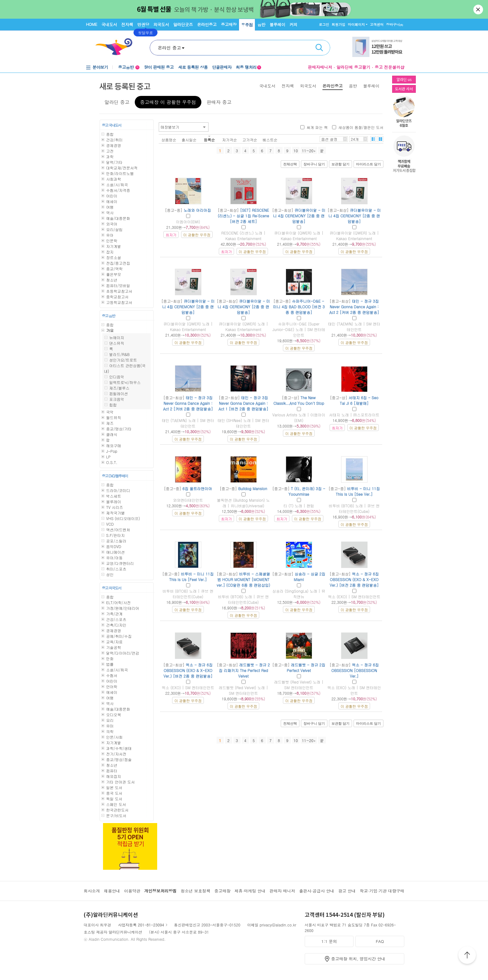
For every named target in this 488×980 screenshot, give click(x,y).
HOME (91, 24)
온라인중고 (207, 24)
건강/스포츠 (116, 619)
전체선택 (290, 164)
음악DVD (114, 546)
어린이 (112, 196)
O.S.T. (112, 462)
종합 (110, 134)
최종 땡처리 (249, 67)
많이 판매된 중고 (159, 67)
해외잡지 (114, 776)
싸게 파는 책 (317, 127)
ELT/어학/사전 (118, 602)
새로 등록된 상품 (193, 67)
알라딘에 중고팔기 (353, 67)
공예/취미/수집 (119, 636)
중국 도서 (114, 793)
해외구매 (114, 445)
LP (108, 457)
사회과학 (114, 179)
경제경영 (114, 145)
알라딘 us (404, 79)
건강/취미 (114, 140)
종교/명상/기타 (119, 429)
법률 (110, 664)
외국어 (112, 224)
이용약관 (132, 891)
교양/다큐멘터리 (120, 563)
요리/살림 (114, 229)
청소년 (112, 280)
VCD (110, 524)
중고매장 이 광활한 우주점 (168, 102)
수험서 (112, 675)
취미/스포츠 (116, 569)
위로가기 (467, 956)
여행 (110, 207)
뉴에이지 (117, 337)
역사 (110, 213)
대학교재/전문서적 (122, 168)
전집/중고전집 (118, 263)
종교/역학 (114, 269)
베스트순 (270, 140)
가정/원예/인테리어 (123, 608)
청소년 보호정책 (195, 891)
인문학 (112, 241)
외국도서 (161, 24)
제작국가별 (115, 513)
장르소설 (114, 257)
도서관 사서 (404, 89)
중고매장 (229, 24)
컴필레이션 (119, 393)
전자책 (127, 24)
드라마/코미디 (118, 490)
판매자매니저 (320, 67)
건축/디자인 (116, 625)
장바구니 (395, 24)
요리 (110, 720)
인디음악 (117, 377)
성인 (110, 574)
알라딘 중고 (117, 102)
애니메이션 (115, 552)
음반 (261, 24)
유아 (110, 235)
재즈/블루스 (119, 388)
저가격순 (230, 140)
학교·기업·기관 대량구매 (382, 891)
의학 (110, 731)
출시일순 (189, 140)
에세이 (112, 201)
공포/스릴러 (116, 541)
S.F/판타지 (115, 535)
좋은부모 (114, 274)
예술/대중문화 (118, 218)
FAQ (380, 941)
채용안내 (112, 891)
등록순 (209, 140)
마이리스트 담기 (368, 164)
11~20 (309, 151)
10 (296, 151)
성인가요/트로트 (123, 360)
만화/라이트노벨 (120, 173)
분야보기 (100, 67)
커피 (293, 24)
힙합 (113, 405)
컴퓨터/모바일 (118, 285)
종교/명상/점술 (119, 759)
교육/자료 (114, 642)
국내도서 (109, 24)
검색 (319, 48)
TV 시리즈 (115, 507)
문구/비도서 (116, 815)
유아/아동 (114, 558)
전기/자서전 (116, 754)
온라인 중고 (169, 48)
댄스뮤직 (117, 343)
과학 (110, 156)
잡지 (110, 252)
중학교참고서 (117, 297)
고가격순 (250, 140)
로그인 (324, 24)
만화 (110, 658)
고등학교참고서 (119, 302)
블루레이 (277, 24)
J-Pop (112, 451)
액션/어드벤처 (118, 530)
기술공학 (114, 647)
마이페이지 (357, 24)
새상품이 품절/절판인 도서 (361, 127)
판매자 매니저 (282, 891)
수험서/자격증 (118, 190)
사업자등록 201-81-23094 (141, 925)
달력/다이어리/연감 (123, 653)
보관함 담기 (340, 164)
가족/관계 (114, 614)
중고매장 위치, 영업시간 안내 (358, 959)
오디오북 (114, 715)
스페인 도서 (116, 804)
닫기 (479, 9)
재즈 (110, 423)
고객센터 (377, 24)
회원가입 (339, 24)
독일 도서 (114, 799)
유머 (110, 726)
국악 (110, 412)
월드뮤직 (114, 417)
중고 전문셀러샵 (389, 67)
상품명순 (169, 140)
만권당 (143, 24)
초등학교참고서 (119, 291)
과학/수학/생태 (119, 748)
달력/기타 (114, 162)
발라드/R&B (119, 354)
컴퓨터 (112, 771)
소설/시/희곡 (117, 185)
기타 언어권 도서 (120, 782)
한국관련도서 (117, 810)
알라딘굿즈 (183, 24)
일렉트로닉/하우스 (125, 382)
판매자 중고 (219, 102)
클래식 (112, 434)
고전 (110, 151)
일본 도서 (114, 787)
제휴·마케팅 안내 (250, 891)
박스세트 (114, 496)
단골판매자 (222, 67)
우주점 (247, 25)
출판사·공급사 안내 (317, 891)
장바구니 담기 (314, 164)
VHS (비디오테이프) (123, 518)
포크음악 (117, 399)
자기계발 (114, 246)
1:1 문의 (329, 941)
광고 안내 (347, 891)
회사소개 (92, 891)
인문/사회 (114, 737)
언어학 (112, 686)
